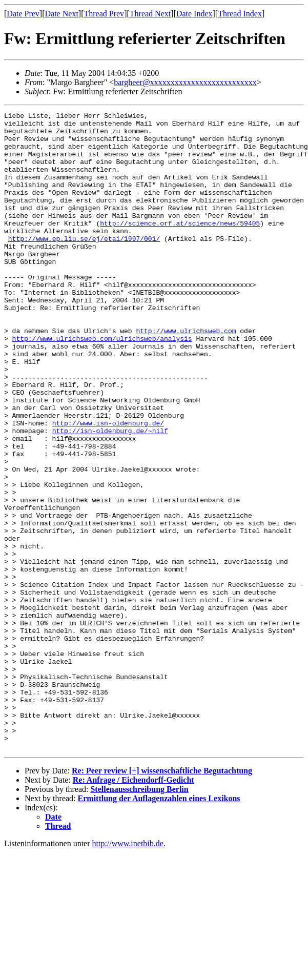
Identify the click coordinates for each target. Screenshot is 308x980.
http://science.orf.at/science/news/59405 (180, 246)
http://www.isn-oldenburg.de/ (108, 486)
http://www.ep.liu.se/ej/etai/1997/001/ (84, 264)
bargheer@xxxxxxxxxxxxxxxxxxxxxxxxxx (185, 82)
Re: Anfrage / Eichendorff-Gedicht (134, 907)
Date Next (62, 14)
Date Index (194, 14)
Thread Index (240, 14)
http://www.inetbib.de (128, 971)
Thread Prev (104, 14)
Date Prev (23, 14)
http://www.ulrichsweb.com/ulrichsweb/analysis (102, 384)
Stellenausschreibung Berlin (139, 917)
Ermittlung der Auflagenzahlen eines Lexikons (159, 926)
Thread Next (150, 14)
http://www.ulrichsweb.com (186, 375)
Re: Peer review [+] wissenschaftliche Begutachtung (162, 898)
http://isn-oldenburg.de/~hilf (110, 495)
